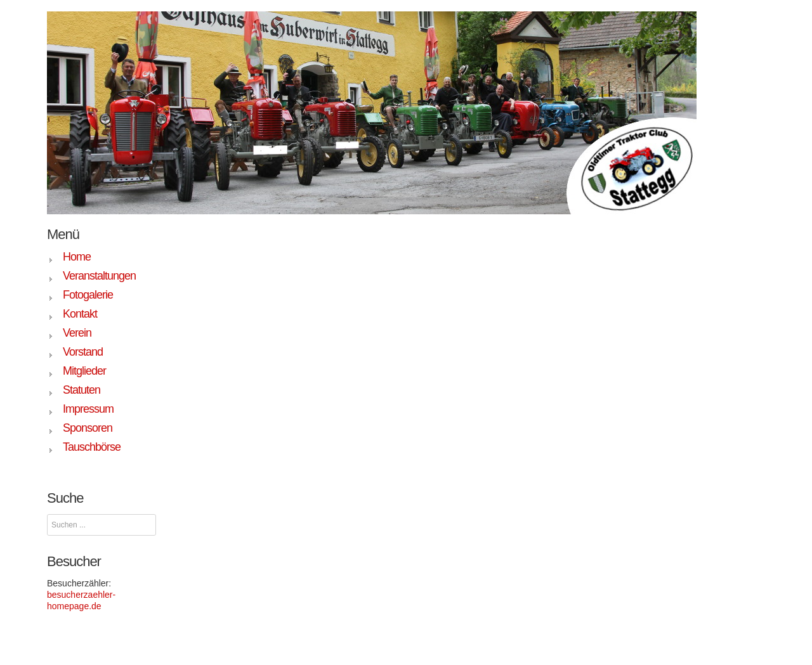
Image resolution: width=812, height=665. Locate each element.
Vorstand (83, 352)
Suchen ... (47, 514)
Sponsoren (88, 428)
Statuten (82, 390)
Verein (77, 333)
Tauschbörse (92, 447)
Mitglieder (84, 371)
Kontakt (80, 314)
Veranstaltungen (99, 276)
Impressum (88, 409)
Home (77, 257)
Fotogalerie (88, 295)
